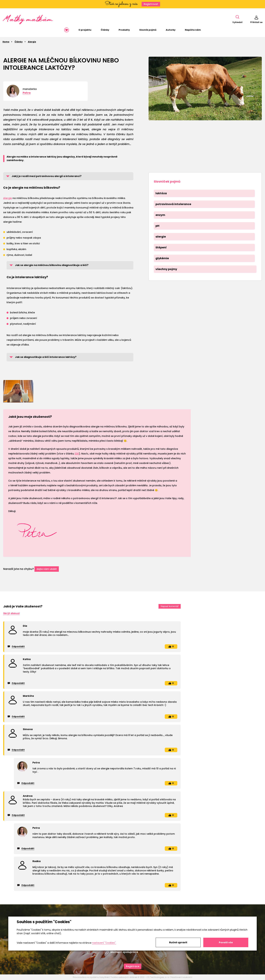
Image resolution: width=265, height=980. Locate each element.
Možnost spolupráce (124, 952)
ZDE (77, 454)
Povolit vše (226, 942)
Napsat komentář (170, 606)
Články (19, 42)
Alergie (32, 42)
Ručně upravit (178, 942)
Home (6, 42)
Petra (27, 93)
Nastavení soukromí (182, 977)
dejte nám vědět (47, 569)
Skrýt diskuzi (11, 613)
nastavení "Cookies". (104, 943)
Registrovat (151, 4)
